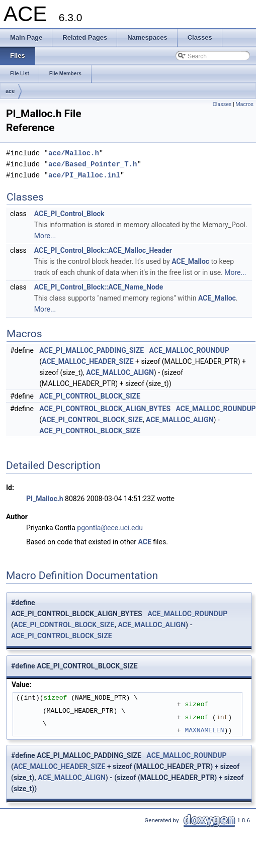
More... (45, 236)
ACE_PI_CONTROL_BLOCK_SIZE (90, 396)
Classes (222, 104)
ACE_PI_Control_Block (69, 214)
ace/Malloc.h (74, 153)
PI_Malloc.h (45, 499)
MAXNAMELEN (204, 730)
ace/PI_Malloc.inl (84, 175)
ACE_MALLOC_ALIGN (120, 372)
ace (10, 91)
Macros (244, 104)
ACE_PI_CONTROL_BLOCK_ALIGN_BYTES (105, 409)
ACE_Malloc (190, 261)
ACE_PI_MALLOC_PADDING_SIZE (92, 350)
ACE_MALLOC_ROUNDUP (189, 350)
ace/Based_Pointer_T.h (93, 164)
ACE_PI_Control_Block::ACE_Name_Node (99, 287)
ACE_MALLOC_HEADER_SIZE (88, 361)
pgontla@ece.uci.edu (110, 528)
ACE (145, 542)
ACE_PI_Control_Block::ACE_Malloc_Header (103, 250)
